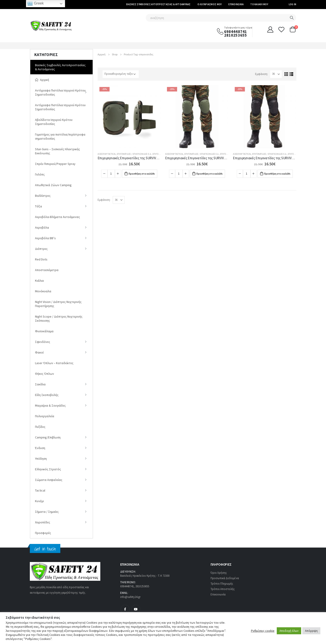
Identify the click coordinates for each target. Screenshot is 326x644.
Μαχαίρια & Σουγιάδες (50, 405)
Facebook (125, 609)
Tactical (40, 490)
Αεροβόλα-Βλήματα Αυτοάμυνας (57, 217)
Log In (293, 4)
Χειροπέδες (43, 522)
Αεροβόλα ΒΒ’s (45, 238)
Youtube (136, 609)
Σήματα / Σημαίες (47, 512)
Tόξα (39, 206)
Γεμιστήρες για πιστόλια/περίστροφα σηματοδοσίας (60, 136)
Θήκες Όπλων (45, 374)
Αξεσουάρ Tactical (107, 154)
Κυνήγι (39, 501)
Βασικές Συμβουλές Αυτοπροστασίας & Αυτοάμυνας (158, 4)
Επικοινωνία (236, 4)
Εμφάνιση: (262, 74)
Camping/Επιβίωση (48, 437)
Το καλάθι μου (259, 4)
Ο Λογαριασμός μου (210, 4)
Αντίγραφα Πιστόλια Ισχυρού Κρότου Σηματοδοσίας (60, 92)
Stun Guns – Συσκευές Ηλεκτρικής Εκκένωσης (57, 151)
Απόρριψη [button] (311, 631)
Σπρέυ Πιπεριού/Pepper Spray (55, 164)
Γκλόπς (40, 174)
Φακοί (39, 352)
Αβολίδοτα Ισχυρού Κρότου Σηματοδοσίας (54, 122)
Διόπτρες (41, 249)
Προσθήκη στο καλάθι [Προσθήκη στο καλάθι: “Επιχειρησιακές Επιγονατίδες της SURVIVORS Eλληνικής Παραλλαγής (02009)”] (142, 174)
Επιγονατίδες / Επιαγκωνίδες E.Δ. (134, 154)
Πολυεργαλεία (45, 416)
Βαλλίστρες (43, 196)
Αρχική (42, 80)
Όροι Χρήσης (219, 573)
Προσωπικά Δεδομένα (225, 578)
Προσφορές (43, 533)
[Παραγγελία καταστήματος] (121, 74)
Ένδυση (40, 448)
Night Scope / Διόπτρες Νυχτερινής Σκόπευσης (59, 318)
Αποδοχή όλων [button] (289, 631)
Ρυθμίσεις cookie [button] (263, 631)
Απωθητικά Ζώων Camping (53, 185)
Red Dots (41, 259)
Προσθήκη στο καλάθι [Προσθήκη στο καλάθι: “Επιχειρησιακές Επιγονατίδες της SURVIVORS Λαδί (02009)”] (209, 174)
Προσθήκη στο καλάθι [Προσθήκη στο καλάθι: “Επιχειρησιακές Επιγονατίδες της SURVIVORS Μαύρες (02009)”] (277, 174)
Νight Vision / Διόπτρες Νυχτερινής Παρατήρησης (58, 304)
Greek (35, 4)
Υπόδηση (41, 459)
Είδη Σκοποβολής (47, 395)
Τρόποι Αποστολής (223, 589)
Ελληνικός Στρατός (48, 469)
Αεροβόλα (42, 227)
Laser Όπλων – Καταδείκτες (54, 363)
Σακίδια (40, 384)
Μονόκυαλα (43, 291)
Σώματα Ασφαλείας (49, 480)
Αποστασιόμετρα (47, 270)
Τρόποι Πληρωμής (222, 584)
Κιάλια (39, 281)
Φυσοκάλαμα (44, 331)
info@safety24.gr (130, 597)
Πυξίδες (40, 427)
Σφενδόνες (43, 342)
